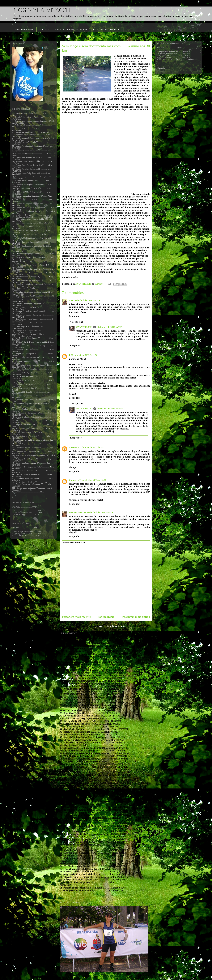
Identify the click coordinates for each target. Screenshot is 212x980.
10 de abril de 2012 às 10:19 (87, 301)
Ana (71, 301)
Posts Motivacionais (24, 30)
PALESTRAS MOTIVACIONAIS (107, 30)
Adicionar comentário (74, 543)
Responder (75, 316)
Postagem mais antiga (136, 617)
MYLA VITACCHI (84, 327)
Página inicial (107, 617)
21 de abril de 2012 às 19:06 (100, 513)
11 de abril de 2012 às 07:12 (93, 448)
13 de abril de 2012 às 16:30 (93, 480)
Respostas (77, 322)
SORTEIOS (44, 30)
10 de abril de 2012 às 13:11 (110, 327)
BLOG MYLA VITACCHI (42, 11)
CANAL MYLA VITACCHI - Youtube (71, 30)
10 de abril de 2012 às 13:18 (110, 409)
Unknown (74, 448)
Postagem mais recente (76, 617)
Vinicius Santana (77, 513)
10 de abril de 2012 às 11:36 (84, 355)
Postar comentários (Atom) (110, 626)
